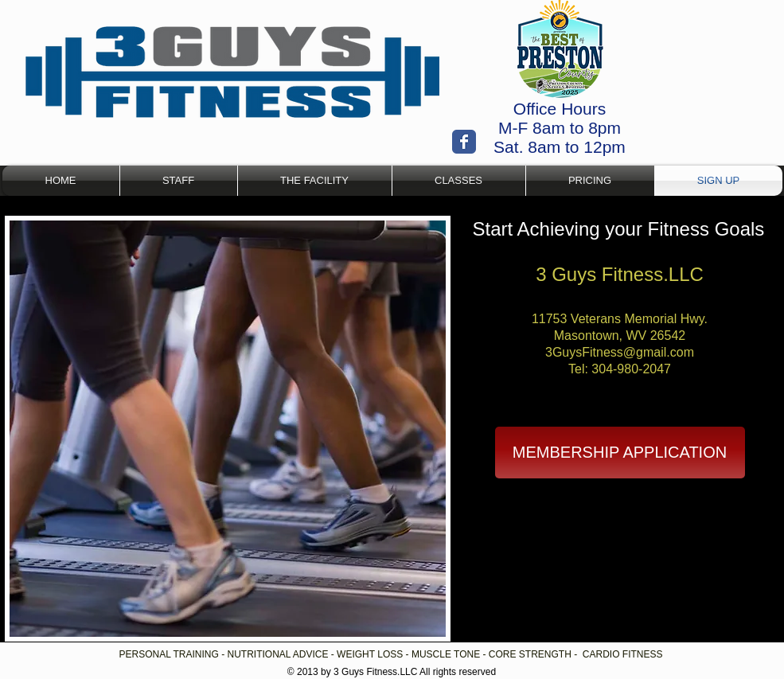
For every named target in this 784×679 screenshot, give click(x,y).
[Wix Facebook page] (464, 142)
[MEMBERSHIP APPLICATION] (620, 453)
